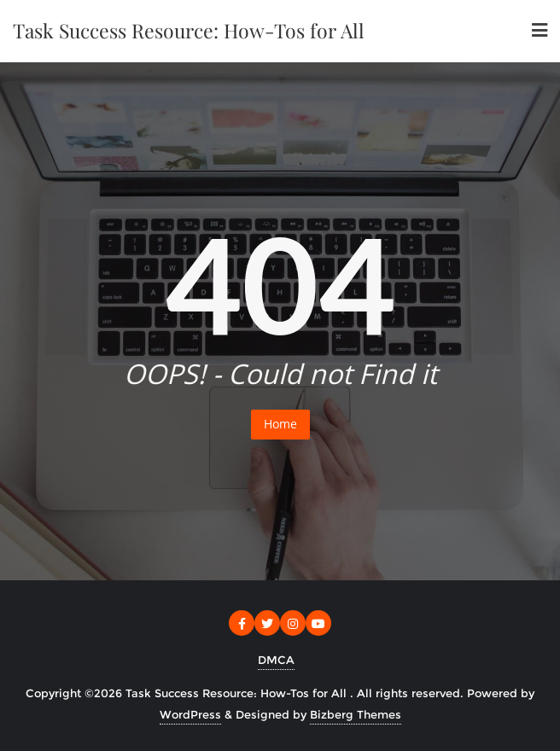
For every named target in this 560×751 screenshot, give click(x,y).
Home (280, 424)
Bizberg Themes (356, 714)
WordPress (190, 714)
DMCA (276, 660)
